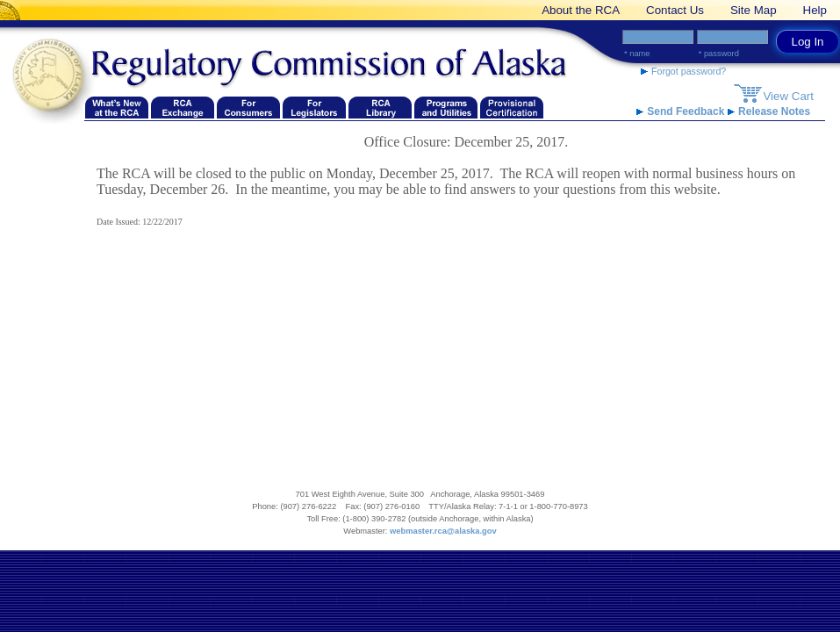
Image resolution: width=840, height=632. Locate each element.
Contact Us (675, 10)
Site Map (754, 10)
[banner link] (13, 10)
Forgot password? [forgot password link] (683, 71)
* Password (719, 54)
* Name (637, 54)
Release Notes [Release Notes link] (769, 111)
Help (815, 10)
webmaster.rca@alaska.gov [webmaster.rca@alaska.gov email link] (443, 531)
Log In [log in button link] (807, 42)
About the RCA (581, 10)
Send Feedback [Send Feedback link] (682, 111)
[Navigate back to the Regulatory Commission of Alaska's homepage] (53, 76)
